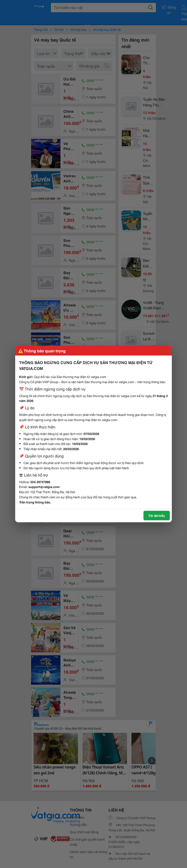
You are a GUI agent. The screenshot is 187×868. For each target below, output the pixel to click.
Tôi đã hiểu (157, 515)
